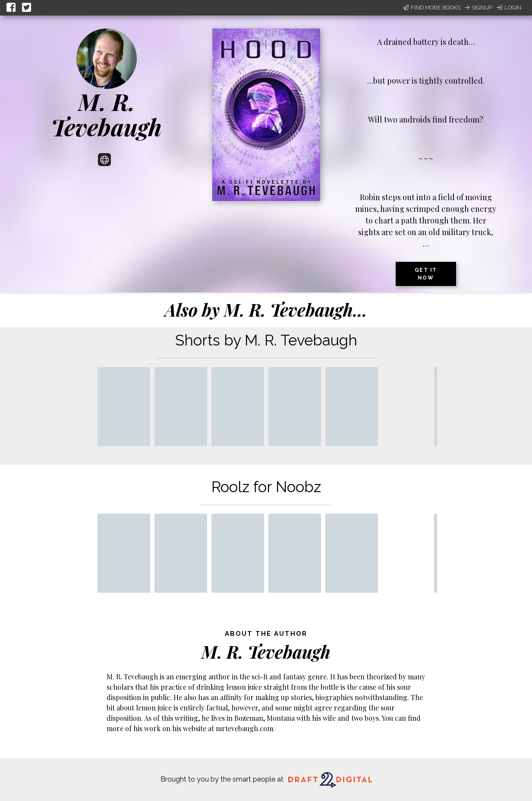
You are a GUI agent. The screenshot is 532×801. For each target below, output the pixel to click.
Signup (478, 8)
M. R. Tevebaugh (106, 114)
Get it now (426, 274)
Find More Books (432, 8)
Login (509, 8)
